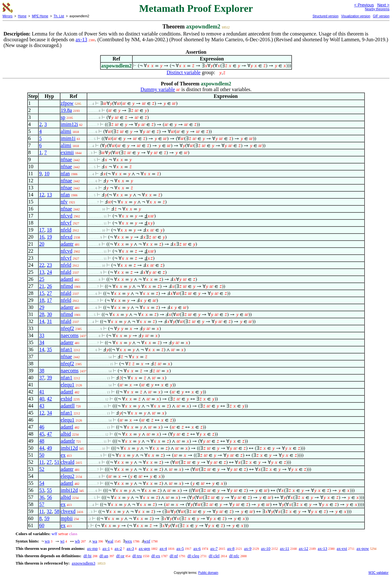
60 (42, 525)
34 (42, 342)
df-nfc (234, 556)
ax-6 (197, 548)
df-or (120, 556)
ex (63, 455)
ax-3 (130, 548)
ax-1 (106, 548)
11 (41, 462)
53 (42, 490)
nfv (64, 202)
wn (47, 541)
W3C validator (378, 573)
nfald (66, 272)
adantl (67, 279)
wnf (147, 541)
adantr (67, 244)
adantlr (68, 441)
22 (42, 265)
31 (49, 321)
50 (42, 455)
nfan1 (67, 349)
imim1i (68, 138)
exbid (67, 399)
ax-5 (180, 548)
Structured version (325, 16)
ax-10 (266, 548)
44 (42, 448)
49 (49, 448)
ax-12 (303, 548)
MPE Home (40, 16)
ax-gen (144, 548)
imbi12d (69, 448)
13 (49, 195)
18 (49, 230)
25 (42, 279)
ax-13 (81, 40)
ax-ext (342, 548)
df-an (104, 556)
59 (47, 518)
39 (49, 378)
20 (42, 244)
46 (42, 427)
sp (63, 117)
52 (42, 469)
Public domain (208, 573)
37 (42, 378)
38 (42, 371)
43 (42, 406)
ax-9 (248, 548)
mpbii (67, 518)
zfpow (67, 103)
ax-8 (231, 548)
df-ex (156, 556)
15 (42, 293)
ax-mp (92, 548)
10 (47, 174)
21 (42, 286)
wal (110, 541)
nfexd (67, 237)
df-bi (87, 556)
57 (42, 504)
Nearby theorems (377, 9)
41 (42, 392)
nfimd (67, 286)
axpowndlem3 (83, 563)
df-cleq (193, 556)
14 (42, 321)
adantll (68, 406)
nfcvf (66, 223)
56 (49, 497)
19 (49, 237)
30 (49, 314)
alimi (66, 131)
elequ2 (68, 476)
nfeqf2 (67, 328)
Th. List (59, 16)
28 (42, 314)
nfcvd (67, 216)
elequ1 (68, 385)
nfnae (67, 159)
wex (129, 541)
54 (42, 483)
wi (62, 541)
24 (49, 272)
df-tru (137, 556)
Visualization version (356, 16)
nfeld (66, 230)
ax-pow (363, 548)
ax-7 (214, 548)
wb (77, 541)
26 (49, 286)
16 (42, 237)
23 (49, 265)
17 (42, 230)
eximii (67, 152)
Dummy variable (158, 89)
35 (49, 349)
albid (66, 434)
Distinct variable (184, 72)
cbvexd (68, 511)
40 (42, 399)
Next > (383, 5)
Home (22, 16)
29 (42, 307)
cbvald (68, 462)
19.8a (66, 110)
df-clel (214, 556)
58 (57, 511)
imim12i (69, 124)
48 (42, 441)
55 (49, 490)
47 (49, 434)
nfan (65, 174)
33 (42, 335)
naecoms (70, 335)
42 (49, 399)
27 (49, 293)
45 (42, 434)
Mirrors (8, 16)
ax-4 (163, 548)
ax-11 (285, 548)
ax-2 (118, 548)
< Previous (364, 5)
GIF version (381, 16)
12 (42, 195)
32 (49, 511)
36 (42, 497)
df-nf (174, 556)
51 (57, 462)
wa (95, 541)
